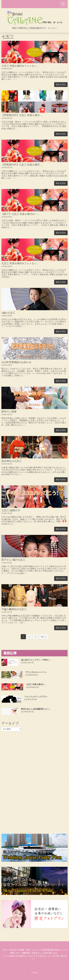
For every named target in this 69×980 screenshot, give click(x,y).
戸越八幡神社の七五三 (14, 609)
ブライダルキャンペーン (36, 672)
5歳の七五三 (8, 313)
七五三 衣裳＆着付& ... (36, 684)
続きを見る (61, 85)
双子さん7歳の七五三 (13, 560)
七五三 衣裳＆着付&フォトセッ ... (20, 66)
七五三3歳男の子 (11, 510)
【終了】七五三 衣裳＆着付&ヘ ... (20, 214)
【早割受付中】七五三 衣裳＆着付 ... (22, 115)
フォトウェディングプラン (36, 697)
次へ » (44, 637)
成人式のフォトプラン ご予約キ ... (36, 660)
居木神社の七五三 (11, 461)
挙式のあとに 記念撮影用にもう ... (36, 709)
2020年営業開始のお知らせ (16, 362)
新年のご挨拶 (9, 412)
